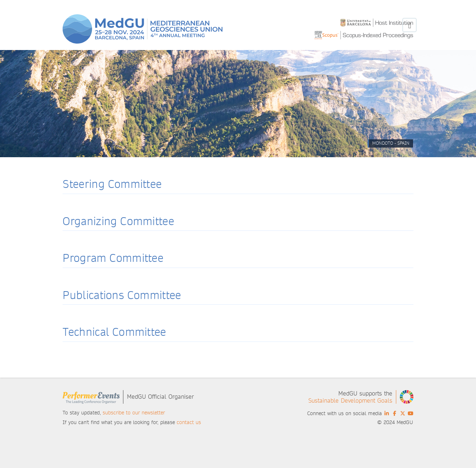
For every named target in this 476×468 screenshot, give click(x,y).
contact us (189, 422)
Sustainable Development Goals (350, 401)
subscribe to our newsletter (134, 413)
